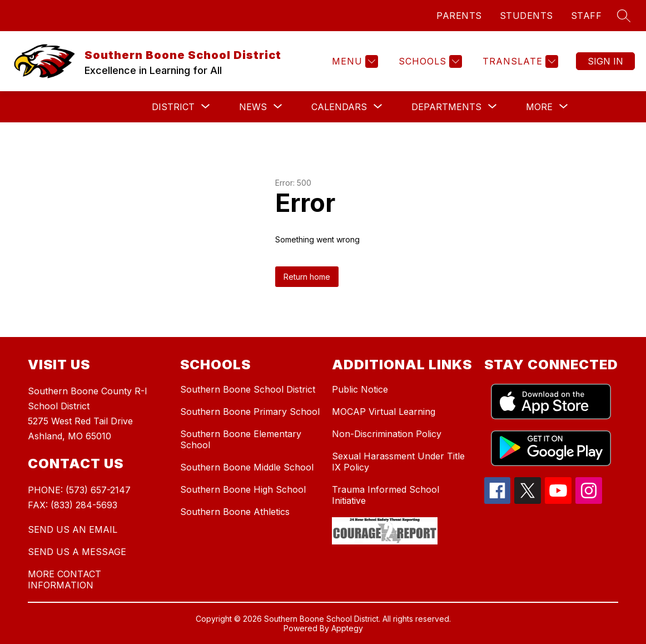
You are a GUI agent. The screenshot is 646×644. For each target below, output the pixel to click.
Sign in (605, 61)
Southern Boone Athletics (235, 512)
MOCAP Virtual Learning (384, 412)
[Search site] (624, 16)
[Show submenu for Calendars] (339, 107)
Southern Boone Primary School (250, 412)
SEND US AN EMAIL (73, 529)
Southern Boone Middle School (247, 467)
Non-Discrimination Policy (387, 434)
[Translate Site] (519, 61)
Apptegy (347, 628)
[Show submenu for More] (539, 107)
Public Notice (360, 389)
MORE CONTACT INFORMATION (64, 579)
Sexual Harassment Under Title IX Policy (398, 462)
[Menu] (354, 61)
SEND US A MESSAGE (77, 552)
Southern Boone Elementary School (241, 439)
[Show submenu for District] (173, 107)
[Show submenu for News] (253, 107)
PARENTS (459, 16)
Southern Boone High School (243, 489)
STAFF (587, 16)
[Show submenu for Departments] (446, 107)
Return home (307, 277)
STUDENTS (526, 16)
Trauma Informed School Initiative (386, 495)
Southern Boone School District (248, 389)
